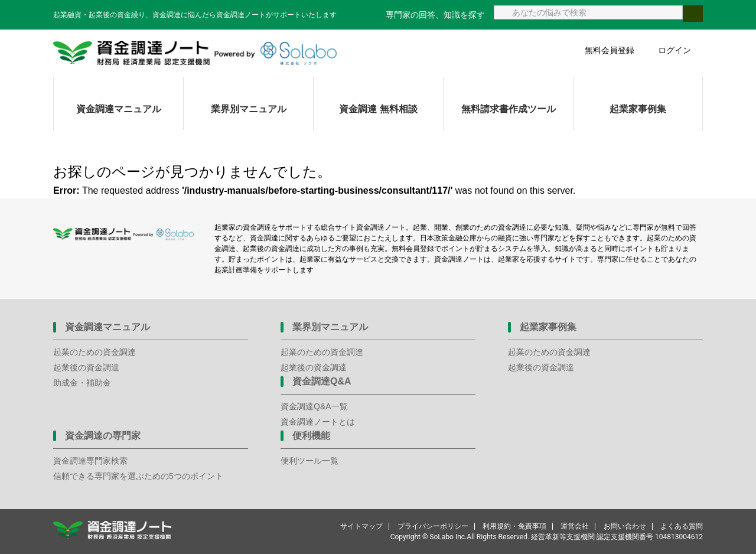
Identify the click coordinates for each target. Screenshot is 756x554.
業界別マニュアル (249, 109)
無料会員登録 (610, 50)
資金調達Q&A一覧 (314, 406)
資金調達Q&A (322, 381)
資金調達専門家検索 (90, 461)
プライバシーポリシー (433, 526)
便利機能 (311, 436)
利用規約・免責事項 (514, 526)
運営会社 (575, 526)
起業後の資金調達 (86, 367)
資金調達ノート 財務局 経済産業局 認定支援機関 (195, 53)
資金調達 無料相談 (378, 109)
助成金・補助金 (82, 383)
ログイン (674, 50)
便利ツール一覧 (309, 461)
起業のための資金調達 (94, 352)
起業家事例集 (638, 109)
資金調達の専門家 (103, 436)
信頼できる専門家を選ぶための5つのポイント (138, 476)
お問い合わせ (625, 526)
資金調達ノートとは (318, 422)
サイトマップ (361, 526)
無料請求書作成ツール (509, 109)
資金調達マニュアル (119, 109)
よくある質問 (682, 526)
